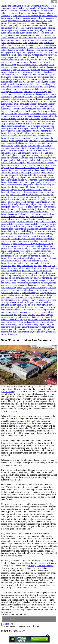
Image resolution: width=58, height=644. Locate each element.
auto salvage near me (31, 70)
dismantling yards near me (33, 136)
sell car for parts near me (31, 302)
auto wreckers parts (34, 104)
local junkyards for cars (41, 229)
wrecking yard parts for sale (27, 322)
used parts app (29, 315)
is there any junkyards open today (39, 148)
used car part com (20, 312)
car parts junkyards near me (13, 123)
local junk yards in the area (28, 226)
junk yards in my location (41, 160)
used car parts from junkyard (42, 312)
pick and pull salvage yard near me (33, 258)
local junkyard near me (19, 229)
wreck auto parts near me (39, 319)
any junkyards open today (40, 13)
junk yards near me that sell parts (25, 168)
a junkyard (45, 6)
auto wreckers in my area (45, 101)
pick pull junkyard (25, 263)
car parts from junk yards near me (40, 121)
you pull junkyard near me (21, 332)
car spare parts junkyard (27, 128)
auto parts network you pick (21, 47)
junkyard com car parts (45, 185)
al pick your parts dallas (27, 8)
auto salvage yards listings (35, 92)
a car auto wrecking (31, 6)
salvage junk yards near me (26, 280)
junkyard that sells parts (22, 207)
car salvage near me (35, 123)
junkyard (13, 177)
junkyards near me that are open (32, 214)
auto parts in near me (20, 40)
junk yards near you (18, 170)
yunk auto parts (12, 334)
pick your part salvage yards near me (34, 268)
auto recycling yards (23, 62)
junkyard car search (13, 185)
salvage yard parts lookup (28, 288)
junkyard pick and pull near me (15, 204)
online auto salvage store (19, 246)
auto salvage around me (27, 65)
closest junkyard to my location (39, 133)
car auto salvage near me (12, 116)
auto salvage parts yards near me (15, 79)
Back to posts (7, 624)
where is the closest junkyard (39, 317)
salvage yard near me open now (31, 285)
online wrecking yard (10, 253)
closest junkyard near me (37, 131)
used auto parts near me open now (21, 310)
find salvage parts (37, 141)
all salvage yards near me (16, 11)
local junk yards (8, 226)
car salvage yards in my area (28, 126)
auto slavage (28, 101)
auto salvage (10, 65)
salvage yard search (18, 290)
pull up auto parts (13, 278)
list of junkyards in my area (21, 224)
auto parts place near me (45, 47)
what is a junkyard (17, 317)
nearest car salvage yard (12, 236)
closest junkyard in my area (13, 131)
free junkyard (44, 143)
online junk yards (38, 246)
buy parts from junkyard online (15, 111)
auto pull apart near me (19, 60)
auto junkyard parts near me (21, 25)
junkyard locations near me (30, 190)
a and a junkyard (14, 6)
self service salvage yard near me (36, 300)
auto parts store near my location (28, 55)
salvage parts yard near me (17, 283)
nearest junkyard (30, 236)
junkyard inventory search (41, 187)
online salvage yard (15, 251)
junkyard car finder (46, 180)
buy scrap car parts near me (17, 114)
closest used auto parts (11, 136)
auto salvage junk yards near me (42, 67)
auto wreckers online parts (13, 104)
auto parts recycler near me (32, 50)
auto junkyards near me (31, 28)
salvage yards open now (25, 295)
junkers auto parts (44, 175)
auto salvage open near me (28, 74)
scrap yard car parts (36, 297)
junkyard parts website (45, 202)
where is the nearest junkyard (14, 319)
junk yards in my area (19, 160)
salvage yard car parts (39, 283)
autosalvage (6, 109)
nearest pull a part (14, 241)
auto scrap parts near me (12, 99)
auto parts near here (16, 45)
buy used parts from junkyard (43, 114)
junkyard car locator (10, 182)
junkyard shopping (38, 204)
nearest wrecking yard (33, 241)
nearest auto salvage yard (22, 234)
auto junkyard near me (20, 23)
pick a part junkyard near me (25, 256)
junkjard (5, 177)
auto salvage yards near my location (17, 96)
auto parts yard (50, 55)
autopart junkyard (45, 106)
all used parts (34, 11)
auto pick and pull (31, 57)
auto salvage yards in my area (34, 89)
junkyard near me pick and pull (40, 194)
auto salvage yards (48, 87)
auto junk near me (39, 20)
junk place (12, 155)
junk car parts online (10, 150)
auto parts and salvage (30, 33)
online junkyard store (27, 248)
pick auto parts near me (29, 261)
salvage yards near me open (27, 293)
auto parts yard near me (11, 57)
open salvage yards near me (33, 253)
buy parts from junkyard (44, 109)
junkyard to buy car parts (44, 207)
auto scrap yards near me (34, 99)
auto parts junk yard (39, 40)
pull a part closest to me (23, 273)
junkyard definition (9, 187)
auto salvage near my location (28, 72)
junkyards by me (22, 212)
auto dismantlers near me (22, 18)
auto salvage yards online (45, 96)
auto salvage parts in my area (20, 77)
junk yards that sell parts (25, 175)
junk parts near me (35, 153)
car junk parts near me (33, 116)
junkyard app (24, 177)
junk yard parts (41, 155)
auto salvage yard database (27, 84)
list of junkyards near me (45, 224)
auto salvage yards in (10, 89)
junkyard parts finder (10, 199)
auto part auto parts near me (17, 30)
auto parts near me (34, 45)
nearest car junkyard (43, 234)
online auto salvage (27, 244)
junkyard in (24, 187)
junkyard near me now (15, 194)
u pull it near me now (31, 305)
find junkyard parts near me (27, 138)
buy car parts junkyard (22, 109)
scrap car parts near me (16, 297)
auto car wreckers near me (30, 16)
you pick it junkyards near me (24, 327)
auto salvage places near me (43, 79)
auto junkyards (41, 25)
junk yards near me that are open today (18, 165)
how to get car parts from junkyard (29, 145)
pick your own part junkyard (29, 266)
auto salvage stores (35, 82)
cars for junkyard (46, 128)
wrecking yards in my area (19, 324)
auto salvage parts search (45, 77)
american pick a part (18, 13)
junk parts (22, 153)
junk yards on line (35, 170)
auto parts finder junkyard (30, 38)
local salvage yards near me (33, 231)
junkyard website (27, 209)
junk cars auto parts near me (32, 150)
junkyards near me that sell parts (21, 219)
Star (12, 619)
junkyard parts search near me (21, 202)
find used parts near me (26, 143)
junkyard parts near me (31, 199)
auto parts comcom (9, 38)
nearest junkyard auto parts (23, 239)
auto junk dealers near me (19, 20)
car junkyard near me (31, 119)
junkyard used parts (10, 209)
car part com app (16, 121)
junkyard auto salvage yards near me (21, 180)
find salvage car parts (18, 141)
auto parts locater (31, 43)
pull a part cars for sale (32, 270)
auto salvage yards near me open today (38, 94)
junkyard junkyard (9, 190)
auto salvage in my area (17, 67)
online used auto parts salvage (38, 251)
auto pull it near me (39, 60)
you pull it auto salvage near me (23, 329)
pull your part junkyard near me (35, 278)
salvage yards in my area (38, 290)
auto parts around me (25, 35)
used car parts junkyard (11, 315)
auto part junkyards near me (43, 30)
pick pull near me (42, 263)
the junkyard (15, 305)
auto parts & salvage (10, 33)
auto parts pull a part (10, 50)
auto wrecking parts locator (24, 106)
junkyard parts (49, 197)
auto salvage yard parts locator (25, 87)
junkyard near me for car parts (21, 192)
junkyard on (36, 197)
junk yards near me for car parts (40, 163)
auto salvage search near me (13, 82)
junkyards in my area (39, 212)
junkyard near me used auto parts (16, 197)
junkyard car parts (28, 182)
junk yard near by (25, 155)
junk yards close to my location (32, 158)
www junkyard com (41, 324)
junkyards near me (9, 214)
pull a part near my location (17, 275)
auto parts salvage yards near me (28, 52)
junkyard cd (28, 185)
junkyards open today (25, 221)
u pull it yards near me (24, 307)
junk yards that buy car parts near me (24, 172)
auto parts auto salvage (46, 35)
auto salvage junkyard (11, 70)
